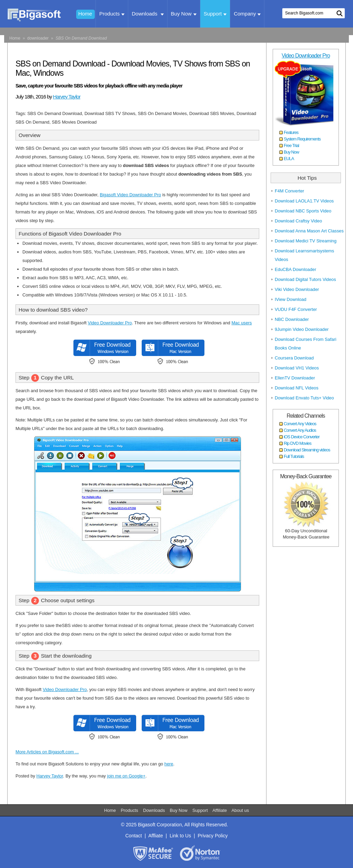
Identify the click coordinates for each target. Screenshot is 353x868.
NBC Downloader (292, 319)
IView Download (291, 299)
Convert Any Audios (300, 430)
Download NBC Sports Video (303, 211)
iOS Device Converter (302, 437)
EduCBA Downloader (295, 269)
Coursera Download (294, 358)
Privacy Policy (213, 836)
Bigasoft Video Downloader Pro (130, 195)
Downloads (148, 14)
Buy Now (184, 14)
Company (247, 14)
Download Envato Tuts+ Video (304, 398)
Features (291, 132)
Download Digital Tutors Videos (305, 279)
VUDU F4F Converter (296, 309)
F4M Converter (289, 191)
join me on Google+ (126, 776)
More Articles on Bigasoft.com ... (47, 752)
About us (240, 810)
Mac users (241, 323)
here (169, 764)
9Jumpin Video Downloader (302, 329)
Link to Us (180, 836)
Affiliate (220, 810)
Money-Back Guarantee (306, 476)
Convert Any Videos (300, 424)
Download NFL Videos (297, 388)
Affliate (156, 836)
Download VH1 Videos (297, 368)
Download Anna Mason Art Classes (309, 231)
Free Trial (291, 145)
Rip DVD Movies (297, 443)
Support (215, 14)
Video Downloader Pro (110, 323)
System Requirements (302, 139)
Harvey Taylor (67, 97)
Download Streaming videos (307, 450)
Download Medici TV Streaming (306, 241)
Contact (133, 836)
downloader (38, 38)
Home (85, 14)
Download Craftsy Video (298, 221)
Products (112, 14)
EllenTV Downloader (295, 378)
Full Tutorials (294, 456)
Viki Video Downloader (297, 289)
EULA (289, 159)
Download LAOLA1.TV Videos (304, 201)
